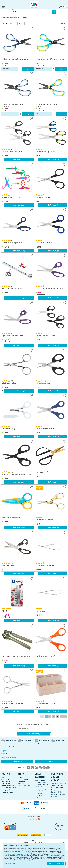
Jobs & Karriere (6, 779)
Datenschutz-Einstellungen (42, 791)
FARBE (4, 23)
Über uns (4, 777)
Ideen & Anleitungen (24, 786)
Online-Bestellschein (41, 780)
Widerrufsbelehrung (40, 789)
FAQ (19, 788)
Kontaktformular (17, 762)
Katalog (20, 777)
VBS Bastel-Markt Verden (9, 788)
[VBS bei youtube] (40, 767)
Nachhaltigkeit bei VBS (8, 786)
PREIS (20, 23)
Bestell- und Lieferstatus (58, 794)
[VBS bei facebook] (29, 767)
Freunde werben (23, 781)
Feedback (51, 762)
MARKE (12, 23)
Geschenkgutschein (24, 779)
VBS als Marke (6, 784)
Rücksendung (39, 787)
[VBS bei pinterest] (36, 767)
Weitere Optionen (10, 863)
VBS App (37, 797)
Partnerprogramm (6, 781)
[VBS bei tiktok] (44, 767)
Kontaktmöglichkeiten (58, 792)
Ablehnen (51, 863)
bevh (10, 824)
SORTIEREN (61, 23)
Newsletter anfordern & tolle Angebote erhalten (34, 725)
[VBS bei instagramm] (32, 767)
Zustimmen (60, 863)
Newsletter (21, 784)
